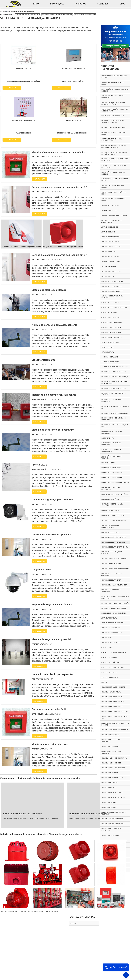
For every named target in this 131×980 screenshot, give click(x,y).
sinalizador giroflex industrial (114, 758)
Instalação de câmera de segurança (111, 444)
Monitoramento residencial (112, 478)
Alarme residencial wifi (111, 262)
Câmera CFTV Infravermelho (112, 281)
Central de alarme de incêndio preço (114, 193)
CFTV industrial (108, 352)
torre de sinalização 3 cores (113, 870)
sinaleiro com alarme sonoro (113, 687)
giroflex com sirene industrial (114, 653)
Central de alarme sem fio (112, 337)
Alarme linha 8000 (108, 232)
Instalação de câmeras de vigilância (112, 457)
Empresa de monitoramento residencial (112, 401)
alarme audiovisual (109, 618)
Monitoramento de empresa (112, 473)
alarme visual (107, 638)
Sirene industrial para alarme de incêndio (114, 77)
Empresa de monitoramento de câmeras (113, 394)
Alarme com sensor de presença (114, 215)
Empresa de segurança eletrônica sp (115, 407)
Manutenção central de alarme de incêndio (115, 90)
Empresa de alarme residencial (114, 372)
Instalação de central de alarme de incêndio (114, 167)
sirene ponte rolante (110, 865)
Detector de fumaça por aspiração (115, 603)
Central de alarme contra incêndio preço (27, 15)
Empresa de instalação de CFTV (114, 388)
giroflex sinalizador (110, 672)
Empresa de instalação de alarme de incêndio (115, 160)
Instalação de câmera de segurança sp (111, 450)
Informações (57, 4)
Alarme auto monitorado (111, 206)
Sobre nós (103, 4)
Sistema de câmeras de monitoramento (110, 526)
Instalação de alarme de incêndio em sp (115, 180)
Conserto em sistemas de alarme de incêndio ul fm (57, 15)
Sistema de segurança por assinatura (112, 574)
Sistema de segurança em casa (113, 564)
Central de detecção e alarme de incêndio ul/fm (115, 110)
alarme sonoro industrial (112, 633)
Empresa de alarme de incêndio (114, 608)
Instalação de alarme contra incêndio (113, 173)
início (36, 4)
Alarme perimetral (109, 252)
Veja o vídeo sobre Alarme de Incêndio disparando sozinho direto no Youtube (98, 767)
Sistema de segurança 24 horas (114, 537)
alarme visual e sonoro (111, 643)
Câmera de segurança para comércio (112, 297)
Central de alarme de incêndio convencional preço (114, 147)
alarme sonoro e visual (111, 628)
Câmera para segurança (111, 318)
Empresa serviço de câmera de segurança (113, 419)
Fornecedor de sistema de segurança (112, 432)
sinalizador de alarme (110, 735)
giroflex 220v (107, 648)
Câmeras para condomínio (112, 322)
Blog (123, 4)
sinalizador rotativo (110, 783)
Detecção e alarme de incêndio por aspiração (115, 597)
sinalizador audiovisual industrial (115, 712)
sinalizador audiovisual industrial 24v (115, 717)
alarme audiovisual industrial (113, 623)
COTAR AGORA (12, 88)
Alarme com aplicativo (110, 211)
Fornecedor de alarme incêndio (114, 613)
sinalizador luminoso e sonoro (114, 778)
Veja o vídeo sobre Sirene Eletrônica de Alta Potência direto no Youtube (30, 767)
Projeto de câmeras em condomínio (111, 488)
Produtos (81, 4)
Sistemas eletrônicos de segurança (111, 591)
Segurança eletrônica (110, 499)
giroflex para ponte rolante (113, 667)
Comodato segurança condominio (115, 367)
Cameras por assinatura (111, 332)
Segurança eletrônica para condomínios (112, 505)
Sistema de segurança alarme (113, 542)
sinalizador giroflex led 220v (113, 768)
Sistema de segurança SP (111, 580)
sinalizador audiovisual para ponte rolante (115, 724)
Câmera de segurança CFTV (112, 291)
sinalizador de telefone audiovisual (111, 741)
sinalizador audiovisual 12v (112, 697)
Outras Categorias (82, 865)
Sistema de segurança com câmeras (112, 553)
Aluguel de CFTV (108, 276)
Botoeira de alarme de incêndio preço (114, 133)
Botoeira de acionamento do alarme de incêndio (113, 122)
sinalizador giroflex (110, 746)
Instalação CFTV (108, 438)
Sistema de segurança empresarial (115, 569)
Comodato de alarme (110, 357)
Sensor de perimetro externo (113, 516)
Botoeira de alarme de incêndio (114, 128)
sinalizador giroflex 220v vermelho (112, 752)
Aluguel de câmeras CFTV (111, 271)
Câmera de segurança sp (111, 303)
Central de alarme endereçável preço (114, 200)
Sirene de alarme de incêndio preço (85, 15)
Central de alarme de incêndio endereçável (114, 97)
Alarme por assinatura (110, 257)
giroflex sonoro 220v (110, 677)
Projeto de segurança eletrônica (115, 494)
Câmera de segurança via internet (115, 308)
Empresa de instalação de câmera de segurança (115, 382)
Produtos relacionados (110, 67)
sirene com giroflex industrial (114, 860)
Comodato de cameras (110, 362)
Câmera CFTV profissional (112, 286)
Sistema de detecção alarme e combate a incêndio (113, 103)
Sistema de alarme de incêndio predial (113, 186)
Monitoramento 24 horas (111, 468)
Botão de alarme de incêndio (113, 116)
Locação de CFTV (108, 463)
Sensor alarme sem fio (110, 511)
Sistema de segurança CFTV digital (115, 547)
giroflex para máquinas (111, 662)
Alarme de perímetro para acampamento (112, 221)
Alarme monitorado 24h (111, 237)
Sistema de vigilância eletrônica (114, 585)
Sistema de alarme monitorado (114, 521)
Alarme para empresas (110, 242)
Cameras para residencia (111, 327)
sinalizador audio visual (111, 692)
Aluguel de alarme (109, 267)
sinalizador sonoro (109, 788)
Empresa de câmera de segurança (115, 377)
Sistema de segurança (110, 532)
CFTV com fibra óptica (110, 342)
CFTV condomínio (108, 347)
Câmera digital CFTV (109, 313)
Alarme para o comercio (111, 247)
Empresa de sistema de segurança (115, 413)
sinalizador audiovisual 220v (113, 702)
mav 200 (104, 682)
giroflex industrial (109, 658)
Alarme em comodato (110, 227)
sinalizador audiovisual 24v (112, 707)
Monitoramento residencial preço (115, 483)
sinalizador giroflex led (111, 763)
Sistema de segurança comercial (114, 559)
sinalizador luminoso (110, 773)
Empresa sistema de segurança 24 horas (115, 426)
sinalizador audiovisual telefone (115, 730)
